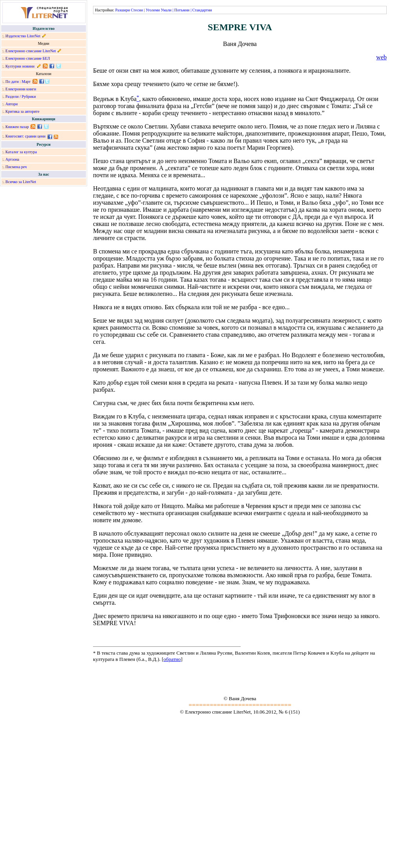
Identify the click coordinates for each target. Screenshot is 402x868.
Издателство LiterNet (23, 36)
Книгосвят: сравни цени (26, 136)
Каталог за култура (21, 152)
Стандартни (202, 10)
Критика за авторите (23, 111)
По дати (12, 82)
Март (26, 82)
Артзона (12, 159)
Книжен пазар (17, 127)
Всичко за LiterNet (21, 182)
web (381, 57)
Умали (166, 10)
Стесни (137, 10)
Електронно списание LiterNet (31, 51)
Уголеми (153, 10)
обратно (172, 659)
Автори (12, 104)
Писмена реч (16, 167)
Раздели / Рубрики (21, 96)
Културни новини (20, 66)
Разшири (122, 10)
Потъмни (182, 10)
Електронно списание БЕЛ (28, 58)
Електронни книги (21, 89)
